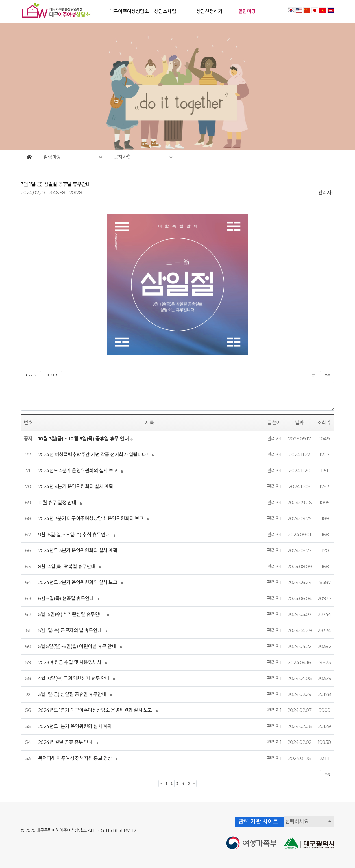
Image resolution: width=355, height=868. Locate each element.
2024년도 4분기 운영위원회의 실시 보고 (78, 471)
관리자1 (326, 193)
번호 (28, 423)
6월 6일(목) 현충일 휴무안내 (66, 598)
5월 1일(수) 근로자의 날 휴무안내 (70, 630)
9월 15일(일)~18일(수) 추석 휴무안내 (74, 535)
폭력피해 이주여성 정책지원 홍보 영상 (75, 758)
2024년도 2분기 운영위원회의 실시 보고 (78, 582)
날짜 (300, 423)
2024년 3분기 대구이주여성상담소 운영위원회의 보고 (91, 518)
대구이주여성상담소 (129, 11)
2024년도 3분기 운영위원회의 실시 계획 (78, 550)
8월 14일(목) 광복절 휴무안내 (67, 567)
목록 (327, 375)
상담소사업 (165, 11)
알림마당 (247, 11)
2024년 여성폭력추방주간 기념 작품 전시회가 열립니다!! (93, 455)
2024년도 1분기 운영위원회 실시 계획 (75, 726)
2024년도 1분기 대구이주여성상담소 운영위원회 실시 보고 (95, 710)
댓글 (312, 375)
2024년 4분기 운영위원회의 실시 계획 (76, 486)
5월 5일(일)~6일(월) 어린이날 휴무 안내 (77, 646)
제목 (150, 423)
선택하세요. (297, 822)
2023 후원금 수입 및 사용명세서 (70, 662)
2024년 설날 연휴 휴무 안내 (66, 742)
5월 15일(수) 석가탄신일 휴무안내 (71, 614)
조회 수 (324, 423)
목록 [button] (327, 774)
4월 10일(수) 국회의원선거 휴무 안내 (74, 678)
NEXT (52, 375)
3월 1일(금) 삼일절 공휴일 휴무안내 (72, 694)
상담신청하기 (209, 11)
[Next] (194, 784)
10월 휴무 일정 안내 (57, 503)
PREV (31, 375)
